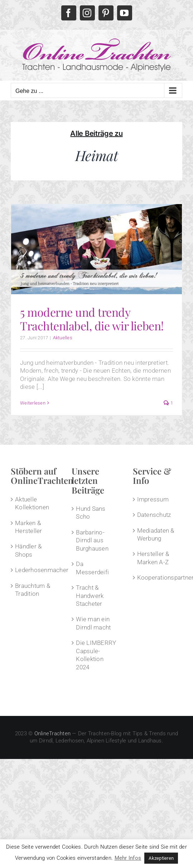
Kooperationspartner (158, 577)
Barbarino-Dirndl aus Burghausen (92, 540)
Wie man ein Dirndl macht (93, 623)
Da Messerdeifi (92, 568)
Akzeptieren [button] (161, 858)
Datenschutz (154, 515)
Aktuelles (63, 338)
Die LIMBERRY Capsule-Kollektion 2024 (96, 655)
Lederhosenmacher (36, 570)
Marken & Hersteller (29, 527)
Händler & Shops (28, 550)
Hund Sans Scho (91, 513)
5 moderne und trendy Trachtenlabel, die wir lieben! (92, 319)
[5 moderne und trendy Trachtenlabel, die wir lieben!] (96, 249)
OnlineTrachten (53, 733)
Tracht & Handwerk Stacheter (90, 596)
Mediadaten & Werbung (156, 534)
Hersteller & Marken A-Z (153, 558)
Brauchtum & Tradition (33, 590)
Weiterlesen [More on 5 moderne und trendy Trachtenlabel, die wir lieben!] (33, 403)
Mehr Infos (128, 858)
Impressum (153, 499)
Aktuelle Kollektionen (32, 503)
